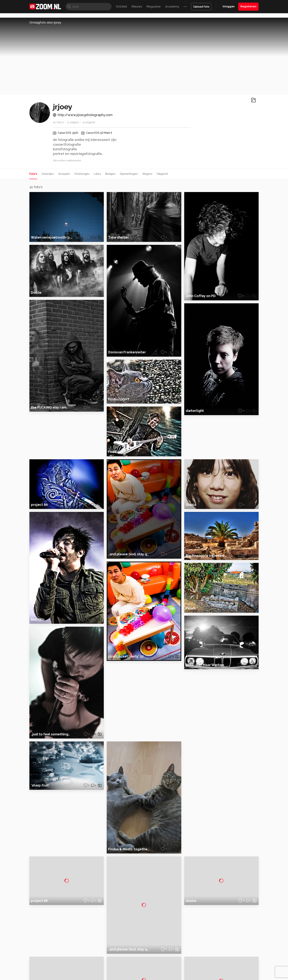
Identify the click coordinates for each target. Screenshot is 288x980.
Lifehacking (171, 959)
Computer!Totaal (92, 959)
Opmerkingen (129, 174)
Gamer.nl (199, 959)
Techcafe (143, 959)
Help (219, 941)
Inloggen (229, 6)
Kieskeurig (48, 959)
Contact (221, 948)
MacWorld (156, 959)
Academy (172, 7)
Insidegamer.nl (214, 959)
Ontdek (121, 7)
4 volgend (89, 122)
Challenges (82, 174)
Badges (110, 174)
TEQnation (183, 963)
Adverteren (223, 915)
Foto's (33, 174)
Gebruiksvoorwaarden (229, 928)
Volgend (162, 174)
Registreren (248, 6)
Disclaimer (222, 922)
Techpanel (186, 959)
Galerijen (48, 174)
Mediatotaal (128, 959)
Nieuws (137, 7)
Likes (97, 174)
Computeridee (64, 959)
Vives (142, 963)
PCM (78, 959)
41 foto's (58, 122)
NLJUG (171, 963)
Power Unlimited (235, 959)
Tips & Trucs (112, 959)
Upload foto (201, 7)
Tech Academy (128, 963)
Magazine (154, 7)
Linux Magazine (156, 963)
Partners (221, 935)
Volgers (147, 174)
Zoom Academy (108, 963)
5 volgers (73, 122)
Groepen (64, 174)
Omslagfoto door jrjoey (45, 23)
